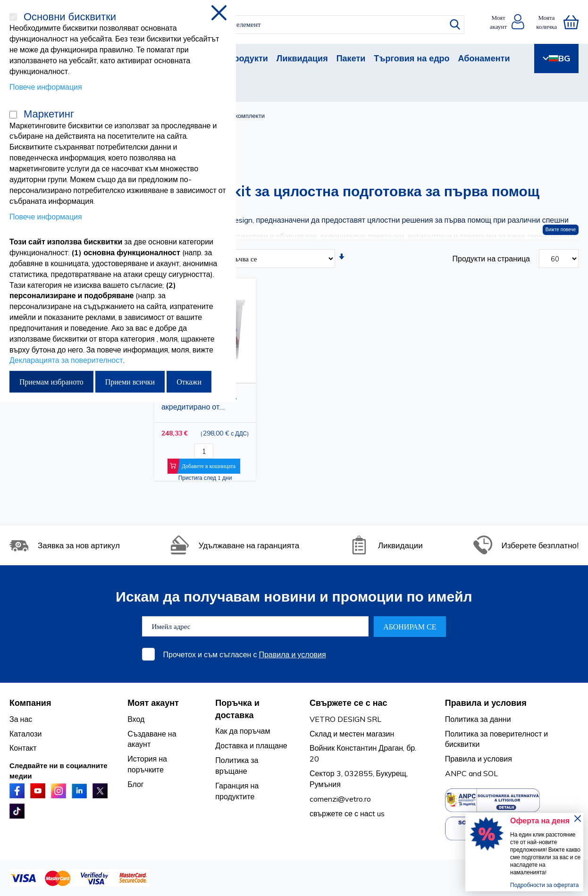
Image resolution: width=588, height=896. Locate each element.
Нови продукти (236, 58)
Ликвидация (302, 58)
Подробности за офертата (544, 885)
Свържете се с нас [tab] (349, 703)
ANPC (456, 773)
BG (556, 58)
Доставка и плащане (251, 745)
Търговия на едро (412, 58)
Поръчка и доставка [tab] (237, 709)
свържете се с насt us (347, 813)
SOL (491, 773)
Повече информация (46, 87)
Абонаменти (484, 58)
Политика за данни (478, 719)
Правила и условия (292, 654)
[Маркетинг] (13, 115)
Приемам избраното (51, 382)
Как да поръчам (243, 731)
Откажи (189, 382)
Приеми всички (130, 382)
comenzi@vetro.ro (340, 799)
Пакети (351, 58)
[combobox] (302, 25)
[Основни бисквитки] (13, 17)
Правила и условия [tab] (486, 703)
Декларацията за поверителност (66, 360)
